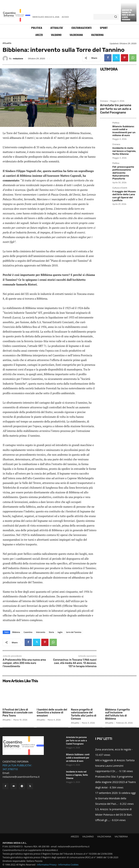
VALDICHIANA (104, 837)
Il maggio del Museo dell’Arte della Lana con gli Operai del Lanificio (123, 189)
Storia (51, 632)
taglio (60, 632)
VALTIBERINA (121, 837)
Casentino (28, 632)
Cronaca (104, 101)
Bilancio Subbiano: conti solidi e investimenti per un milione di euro (123, 128)
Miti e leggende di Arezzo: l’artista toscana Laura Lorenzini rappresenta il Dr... (115, 766)
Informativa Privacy (47, 865)
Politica (116, 121)
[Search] (116, 17)
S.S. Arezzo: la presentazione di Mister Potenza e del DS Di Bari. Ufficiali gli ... (114, 815)
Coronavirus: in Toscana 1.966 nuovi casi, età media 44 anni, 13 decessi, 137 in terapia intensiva (75, 663)
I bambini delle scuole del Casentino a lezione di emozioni (52, 713)
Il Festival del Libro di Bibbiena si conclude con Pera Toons (18, 713)
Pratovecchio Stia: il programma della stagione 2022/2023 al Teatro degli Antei (115, 782)
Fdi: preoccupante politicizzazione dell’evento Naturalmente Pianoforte (122, 167)
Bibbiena (16, 632)
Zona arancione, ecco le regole (113, 749)
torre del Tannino (74, 632)
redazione (18, 59)
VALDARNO (88, 837)
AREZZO (75, 837)
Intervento (41, 632)
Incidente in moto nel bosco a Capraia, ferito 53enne (124, 147)
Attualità (7, 43)
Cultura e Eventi (120, 182)
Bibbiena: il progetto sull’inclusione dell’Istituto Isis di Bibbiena (117, 714)
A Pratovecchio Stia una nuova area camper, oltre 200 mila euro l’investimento (24, 663)
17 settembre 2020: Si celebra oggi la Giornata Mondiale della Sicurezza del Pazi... (115, 798)
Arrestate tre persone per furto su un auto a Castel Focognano (128, 15)
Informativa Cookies (68, 865)
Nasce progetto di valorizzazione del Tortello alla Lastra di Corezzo (84, 714)
